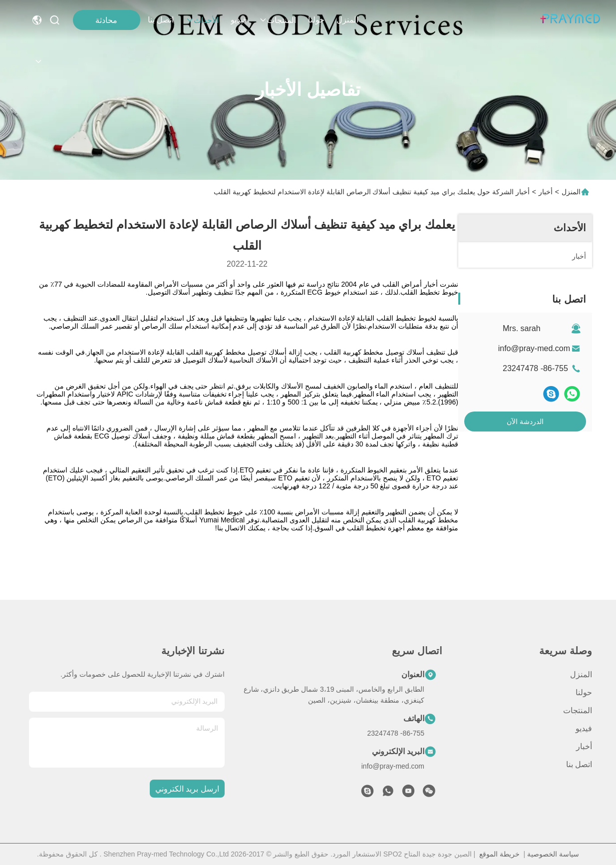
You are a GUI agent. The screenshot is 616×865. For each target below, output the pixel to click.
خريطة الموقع (499, 854)
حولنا (316, 20)
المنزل (347, 20)
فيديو (239, 20)
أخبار (546, 192)
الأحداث (202, 20)
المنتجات (278, 20)
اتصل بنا (161, 20)
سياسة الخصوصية (553, 854)
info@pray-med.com (534, 348)
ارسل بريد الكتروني (187, 789)
